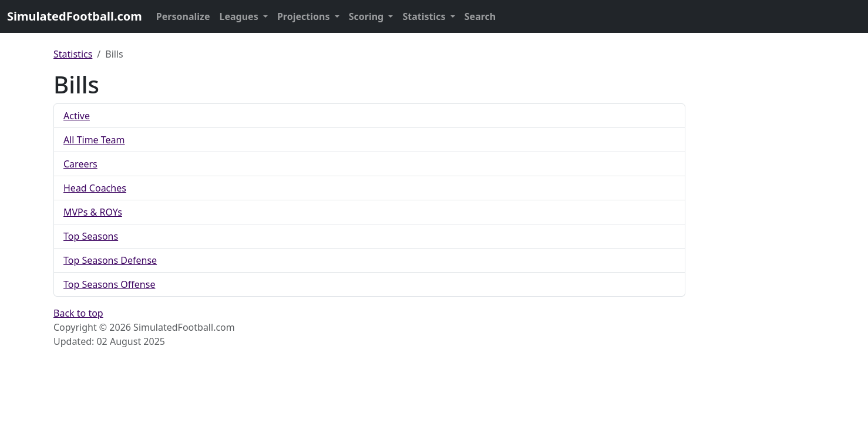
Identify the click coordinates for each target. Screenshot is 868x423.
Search (480, 16)
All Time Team (94, 140)
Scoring (368, 16)
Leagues (240, 16)
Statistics (425, 16)
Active (77, 116)
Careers (80, 164)
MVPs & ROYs (93, 212)
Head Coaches (95, 188)
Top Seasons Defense (110, 260)
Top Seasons (91, 236)
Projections (305, 16)
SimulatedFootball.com (75, 16)
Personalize (183, 16)
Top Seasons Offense (109, 284)
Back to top (78, 313)
